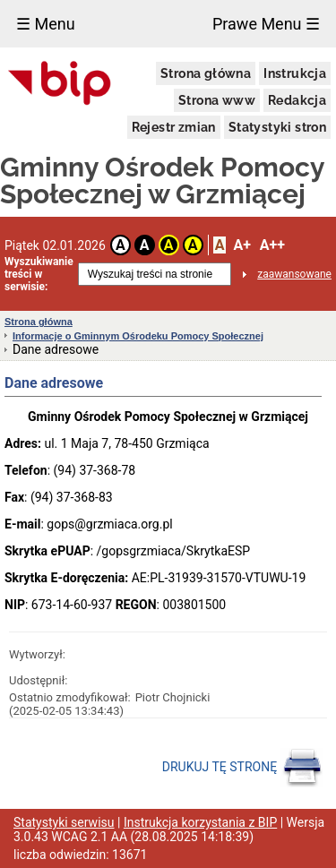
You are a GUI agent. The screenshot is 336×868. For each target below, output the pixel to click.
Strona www (217, 100)
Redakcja (297, 100)
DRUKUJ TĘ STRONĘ (242, 768)
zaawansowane (294, 274)
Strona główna (206, 73)
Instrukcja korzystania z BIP (200, 822)
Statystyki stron (277, 127)
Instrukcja (295, 73)
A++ (272, 245)
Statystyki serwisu (64, 822)
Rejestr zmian (174, 127)
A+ (241, 245)
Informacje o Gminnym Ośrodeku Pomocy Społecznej (138, 336)
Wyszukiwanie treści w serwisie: (39, 274)
